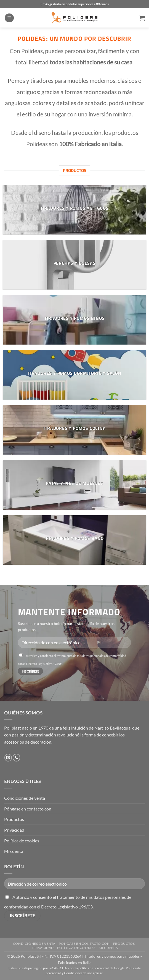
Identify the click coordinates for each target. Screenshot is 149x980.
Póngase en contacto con (28, 809)
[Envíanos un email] (8, 758)
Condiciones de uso (78, 973)
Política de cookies (22, 841)
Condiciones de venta (25, 798)
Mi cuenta (14, 851)
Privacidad (14, 830)
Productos (14, 819)
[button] (9, 18)
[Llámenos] (16, 758)
